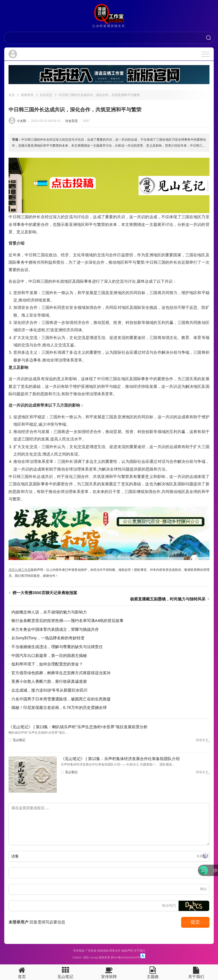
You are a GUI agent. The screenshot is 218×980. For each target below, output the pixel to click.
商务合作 (115, 951)
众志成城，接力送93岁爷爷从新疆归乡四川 (49, 690)
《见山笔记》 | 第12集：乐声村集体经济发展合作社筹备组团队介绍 (120, 759)
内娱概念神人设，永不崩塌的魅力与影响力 (49, 612)
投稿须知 (103, 951)
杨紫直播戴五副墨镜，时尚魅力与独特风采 (168, 599)
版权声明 (127, 951)
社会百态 (46, 95)
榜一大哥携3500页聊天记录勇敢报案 (45, 593)
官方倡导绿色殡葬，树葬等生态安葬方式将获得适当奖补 (61, 673)
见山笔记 (19, 740)
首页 (12, 95)
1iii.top (94, 957)
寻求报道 (79, 951)
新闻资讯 (27, 95)
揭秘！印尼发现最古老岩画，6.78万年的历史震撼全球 (59, 708)
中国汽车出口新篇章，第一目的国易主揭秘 (49, 656)
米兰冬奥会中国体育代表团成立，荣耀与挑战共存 (55, 629)
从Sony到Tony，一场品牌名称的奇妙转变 (48, 638)
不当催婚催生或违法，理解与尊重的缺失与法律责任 (57, 647)
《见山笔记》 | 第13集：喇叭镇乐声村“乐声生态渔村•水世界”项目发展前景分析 (78, 727)
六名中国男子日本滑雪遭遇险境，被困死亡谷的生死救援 (61, 699)
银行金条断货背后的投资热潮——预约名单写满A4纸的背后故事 (67, 621)
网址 (204, 889)
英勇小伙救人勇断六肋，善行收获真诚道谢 (49, 681)
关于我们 (139, 951)
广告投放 (91, 951)
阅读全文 (202, 740)
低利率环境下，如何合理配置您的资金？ (47, 664)
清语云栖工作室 (19, 570)
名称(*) (202, 856)
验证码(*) (169, 906)
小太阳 (21, 121)
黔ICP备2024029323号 (125, 957)
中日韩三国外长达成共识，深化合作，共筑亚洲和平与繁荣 (99, 95)
